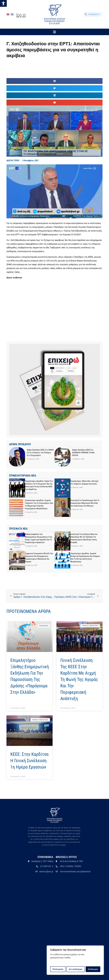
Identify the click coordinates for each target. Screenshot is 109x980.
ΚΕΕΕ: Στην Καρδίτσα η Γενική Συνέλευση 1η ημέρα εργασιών (29, 761)
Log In (21, 15)
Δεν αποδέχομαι (76, 969)
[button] (3, 3)
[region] (75, 960)
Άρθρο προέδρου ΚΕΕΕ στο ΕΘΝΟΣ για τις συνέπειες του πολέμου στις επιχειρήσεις (40, 453)
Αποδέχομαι (93, 969)
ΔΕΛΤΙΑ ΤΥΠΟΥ (13, 161)
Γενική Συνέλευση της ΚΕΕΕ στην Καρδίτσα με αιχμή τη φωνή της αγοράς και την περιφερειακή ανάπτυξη (79, 679)
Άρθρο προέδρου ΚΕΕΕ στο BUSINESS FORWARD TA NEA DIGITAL (83, 453)
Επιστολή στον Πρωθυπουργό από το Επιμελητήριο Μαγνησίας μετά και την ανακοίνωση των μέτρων (85, 503)
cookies (67, 958)
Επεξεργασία (58, 969)
